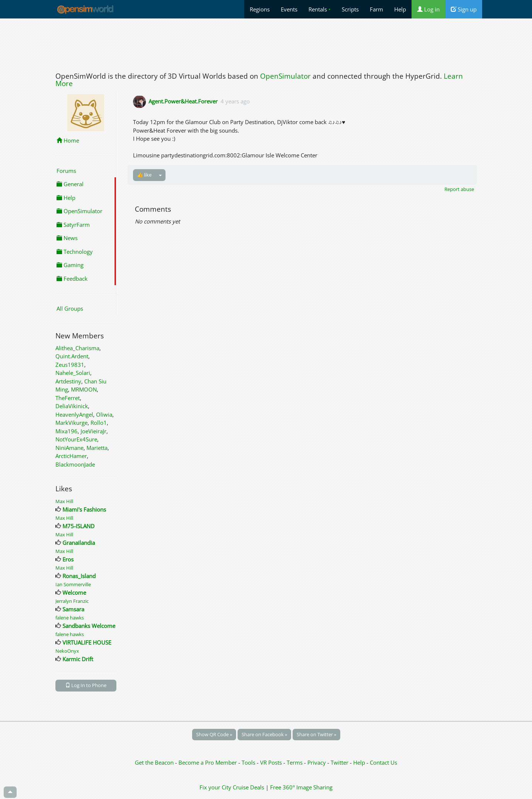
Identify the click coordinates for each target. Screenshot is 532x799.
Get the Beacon (154, 762)
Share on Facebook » (264, 734)
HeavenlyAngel (74, 414)
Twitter (340, 762)
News (67, 238)
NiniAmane (69, 448)
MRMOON (84, 389)
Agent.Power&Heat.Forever (183, 101)
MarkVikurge (71, 423)
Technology (75, 252)
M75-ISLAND (79, 526)
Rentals (320, 9)
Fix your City (215, 787)
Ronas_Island (79, 576)
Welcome (74, 593)
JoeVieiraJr (93, 431)
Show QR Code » (214, 734)
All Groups (70, 308)
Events (289, 9)
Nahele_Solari (73, 373)
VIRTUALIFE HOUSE (87, 642)
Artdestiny (68, 381)
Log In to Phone (86, 685)
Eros (68, 559)
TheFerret (68, 398)
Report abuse (459, 189)
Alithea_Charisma (77, 348)
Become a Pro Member (208, 762)
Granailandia (79, 543)
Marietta (97, 448)
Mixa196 (66, 431)
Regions (260, 9)
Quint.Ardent (72, 356)
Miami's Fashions (84, 509)
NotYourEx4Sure (76, 439)
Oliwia (104, 414)
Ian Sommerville (73, 584)
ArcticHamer (71, 456)
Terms (295, 762)
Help (400, 9)
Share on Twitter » (316, 734)
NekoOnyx (67, 651)
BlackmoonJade (75, 464)
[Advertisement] (266, 43)
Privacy (317, 762)
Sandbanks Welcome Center (98, 626)
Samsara (73, 609)
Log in (428, 9)
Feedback (72, 279)
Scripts (350, 9)
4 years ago (235, 101)
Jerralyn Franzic (72, 601)
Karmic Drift (78, 659)
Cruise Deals (248, 787)
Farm (376, 9)
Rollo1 (99, 423)
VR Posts (272, 762)
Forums (66, 171)
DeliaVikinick (72, 406)
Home (68, 140)
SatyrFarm (73, 225)
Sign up (464, 9)
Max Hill (64, 501)
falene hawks (70, 618)
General (70, 184)
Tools (249, 762)
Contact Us (383, 762)
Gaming (70, 265)
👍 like (144, 175)
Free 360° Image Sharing (301, 787)
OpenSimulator (285, 76)
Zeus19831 (70, 365)
